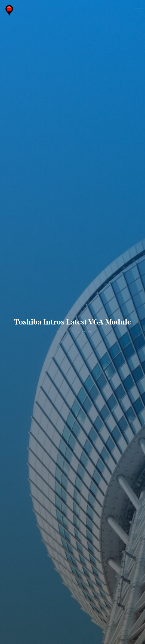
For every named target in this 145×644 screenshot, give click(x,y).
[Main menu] (138, 11)
